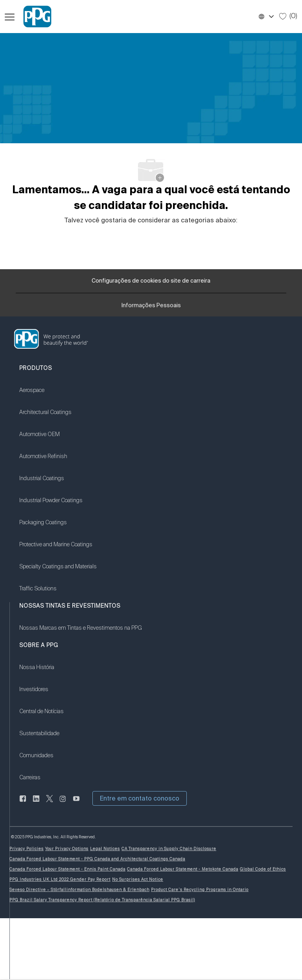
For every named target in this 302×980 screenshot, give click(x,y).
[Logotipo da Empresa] (34, 17)
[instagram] (63, 803)
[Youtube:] (76, 803)
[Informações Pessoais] (151, 307)
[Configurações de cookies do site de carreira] (151, 281)
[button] (266, 17)
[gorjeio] (50, 803)
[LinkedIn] (23, 803)
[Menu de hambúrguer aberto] (10, 17)
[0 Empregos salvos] (288, 16)
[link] (58, 395)
